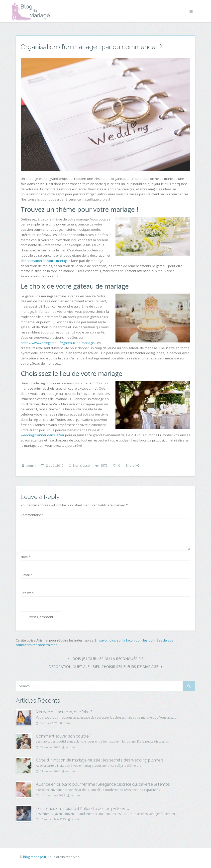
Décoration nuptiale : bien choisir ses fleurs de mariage (105, 667)
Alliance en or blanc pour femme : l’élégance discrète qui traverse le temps (103, 784)
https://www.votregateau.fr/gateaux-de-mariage (57, 343)
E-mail (26, 575)
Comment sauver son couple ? (64, 736)
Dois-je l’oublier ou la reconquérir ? (106, 659)
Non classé (81, 465)
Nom (25, 557)
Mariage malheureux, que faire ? (64, 712)
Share (132, 465)
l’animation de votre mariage (47, 261)
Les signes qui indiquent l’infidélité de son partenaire (82, 809)
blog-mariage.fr (35, 857)
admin (31, 465)
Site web (27, 593)
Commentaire (32, 515)
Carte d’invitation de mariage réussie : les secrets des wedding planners (100, 760)
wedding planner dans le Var (43, 435)
